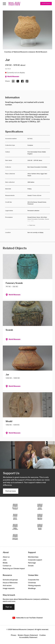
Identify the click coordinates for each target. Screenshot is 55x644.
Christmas (32, 583)
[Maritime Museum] (40, 517)
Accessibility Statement (28, 637)
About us (6, 557)
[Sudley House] (40, 527)
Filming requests (34, 586)
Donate (31, 566)
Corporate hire (34, 580)
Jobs (5, 560)
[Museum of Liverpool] (15, 507)
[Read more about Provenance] (39, 222)
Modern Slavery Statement (28, 635)
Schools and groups (10, 580)
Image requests (9, 588)
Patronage (32, 563)
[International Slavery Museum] (15, 517)
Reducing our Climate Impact (14, 569)
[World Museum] (40, 507)
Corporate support (35, 560)
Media (5, 563)
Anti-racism (7, 586)
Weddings (32, 588)
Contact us (7, 566)
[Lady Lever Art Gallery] (15, 537)
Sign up (9, 607)
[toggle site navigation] (4, 4)
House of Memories (10, 583)
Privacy (14, 635)
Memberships (33, 557)
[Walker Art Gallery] (15, 527)
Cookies (43, 635)
